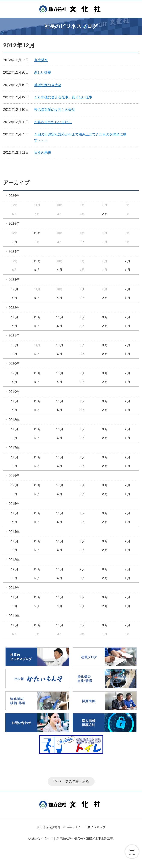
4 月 (60, 270)
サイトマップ (97, 827)
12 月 (14, 289)
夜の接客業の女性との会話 (55, 110)
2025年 (14, 224)
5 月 (37, 270)
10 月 (60, 317)
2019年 (14, 392)
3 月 (82, 242)
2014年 (14, 532)
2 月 (105, 214)
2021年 (14, 336)
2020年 (14, 364)
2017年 (14, 448)
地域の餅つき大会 (48, 85)
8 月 (105, 317)
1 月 (127, 270)
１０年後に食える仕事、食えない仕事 (63, 97)
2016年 (14, 476)
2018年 (14, 420)
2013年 (14, 560)
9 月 (82, 289)
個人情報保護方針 (48, 827)
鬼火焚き (41, 60)
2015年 (14, 504)
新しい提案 (43, 72)
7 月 (127, 261)
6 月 (15, 242)
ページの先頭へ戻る (74, 781)
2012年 (14, 588)
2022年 (14, 308)
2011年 (14, 616)
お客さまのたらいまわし (53, 122)
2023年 (14, 280)
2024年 (14, 252)
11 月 (37, 233)
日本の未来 (43, 153)
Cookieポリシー (74, 827)
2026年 (14, 196)
